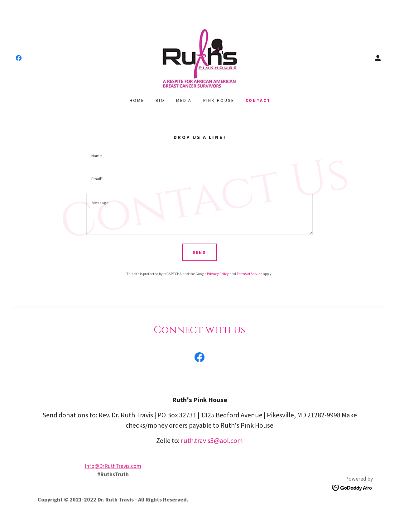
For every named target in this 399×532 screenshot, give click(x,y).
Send (200, 252)
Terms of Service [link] (249, 274)
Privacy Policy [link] (218, 274)
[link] (19, 58)
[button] (378, 58)
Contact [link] (258, 100)
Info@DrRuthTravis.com (113, 466)
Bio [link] (160, 100)
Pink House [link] (219, 100)
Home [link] (137, 100)
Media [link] (184, 100)
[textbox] (199, 155)
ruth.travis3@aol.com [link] (212, 440)
